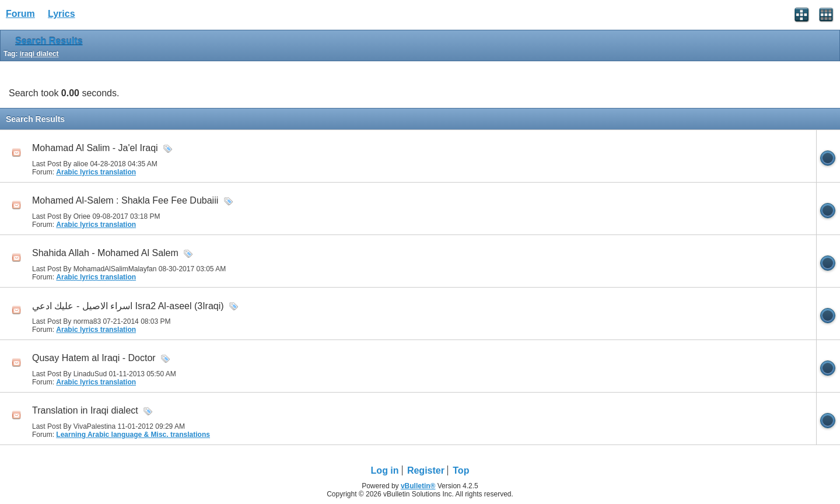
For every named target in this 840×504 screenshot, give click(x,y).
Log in (385, 470)
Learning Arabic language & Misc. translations (133, 435)
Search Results (49, 41)
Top (461, 470)
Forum (20, 14)
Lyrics (62, 14)
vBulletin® (418, 486)
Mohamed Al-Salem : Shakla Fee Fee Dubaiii (125, 200)
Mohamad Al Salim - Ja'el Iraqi (95, 148)
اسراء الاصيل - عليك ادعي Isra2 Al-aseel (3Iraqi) (128, 306)
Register (426, 470)
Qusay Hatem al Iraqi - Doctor (94, 358)
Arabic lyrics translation (96, 172)
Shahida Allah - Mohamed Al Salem (105, 253)
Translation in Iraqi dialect (85, 410)
